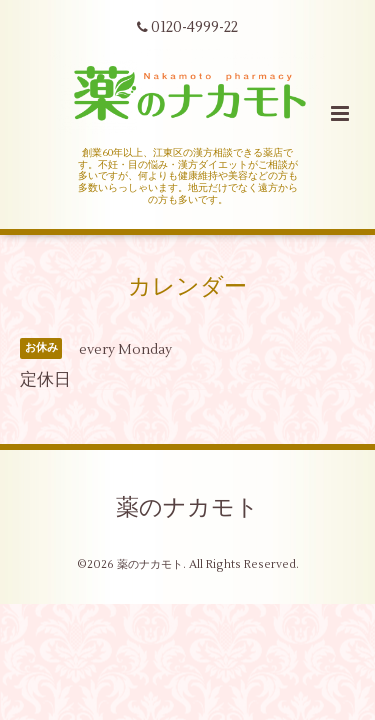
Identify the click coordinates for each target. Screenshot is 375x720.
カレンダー (187, 286)
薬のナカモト (187, 508)
